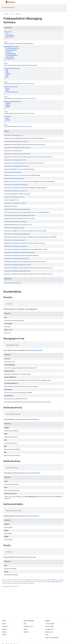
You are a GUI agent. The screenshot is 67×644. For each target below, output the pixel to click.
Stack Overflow (50, 626)
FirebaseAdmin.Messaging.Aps (13, 172)
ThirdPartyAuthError (12, 48)
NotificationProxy (10, 87)
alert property (16, 181)
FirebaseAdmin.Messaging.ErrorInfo (14, 197)
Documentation (9, 8)
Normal (8, 120)
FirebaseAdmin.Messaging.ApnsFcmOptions (17, 166)
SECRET (8, 107)
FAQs (47, 635)
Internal (9, 52)
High (7, 118)
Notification (20, 169)
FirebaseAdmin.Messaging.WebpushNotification (18, 271)
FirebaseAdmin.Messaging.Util (13, 283)
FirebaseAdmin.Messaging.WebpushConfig (16, 259)
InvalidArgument (11, 50)
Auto (7, 33)
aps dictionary (17, 175)
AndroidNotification (29, 84)
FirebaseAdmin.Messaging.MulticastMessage (17, 234)
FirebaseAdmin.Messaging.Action (14, 135)
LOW (7, 72)
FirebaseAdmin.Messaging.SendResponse (16, 246)
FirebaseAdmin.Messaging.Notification (15, 240)
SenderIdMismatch (12, 55)
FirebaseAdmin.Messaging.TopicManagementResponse (20, 252)
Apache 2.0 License (29, 582)
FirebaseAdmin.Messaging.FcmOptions (15, 203)
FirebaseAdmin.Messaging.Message (14, 228)
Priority (7, 116)
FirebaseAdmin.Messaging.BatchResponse (16, 185)
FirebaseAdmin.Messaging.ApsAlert (14, 178)
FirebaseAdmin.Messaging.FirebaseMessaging (17, 209)
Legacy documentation (52, 637)
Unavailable (10, 57)
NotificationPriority (11, 68)
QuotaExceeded (10, 54)
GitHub (4, 635)
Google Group (49, 629)
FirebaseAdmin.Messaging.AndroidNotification (17, 154)
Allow (7, 88)
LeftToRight (10, 35)
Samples (4, 629)
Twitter (26, 629)
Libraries (4, 632)
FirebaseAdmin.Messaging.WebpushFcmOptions (18, 265)
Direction (8, 32)
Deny (7, 90)
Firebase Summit (28, 626)
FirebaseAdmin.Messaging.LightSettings (15, 222)
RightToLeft (10, 37)
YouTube (26, 632)
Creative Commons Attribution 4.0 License (52, 580)
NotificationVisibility (12, 102)
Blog (25, 624)
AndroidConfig (27, 126)
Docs (12, 14)
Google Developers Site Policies (54, 582)
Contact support (50, 624)
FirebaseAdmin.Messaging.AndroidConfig (16, 141)
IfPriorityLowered (12, 92)
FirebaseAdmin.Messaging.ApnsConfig (15, 160)
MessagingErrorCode (11, 47)
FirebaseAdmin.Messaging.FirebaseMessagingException (20, 215)
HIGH (7, 75)
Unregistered (10, 59)
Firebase (6, 14)
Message (43, 144)
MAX (7, 77)
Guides (4, 624)
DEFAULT (8, 74)
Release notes (49, 632)
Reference (18, 14)
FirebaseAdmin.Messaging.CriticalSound (15, 191)
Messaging (31, 65)
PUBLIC (8, 105)
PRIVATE (8, 103)
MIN (7, 70)
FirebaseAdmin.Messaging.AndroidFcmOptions (17, 148)
